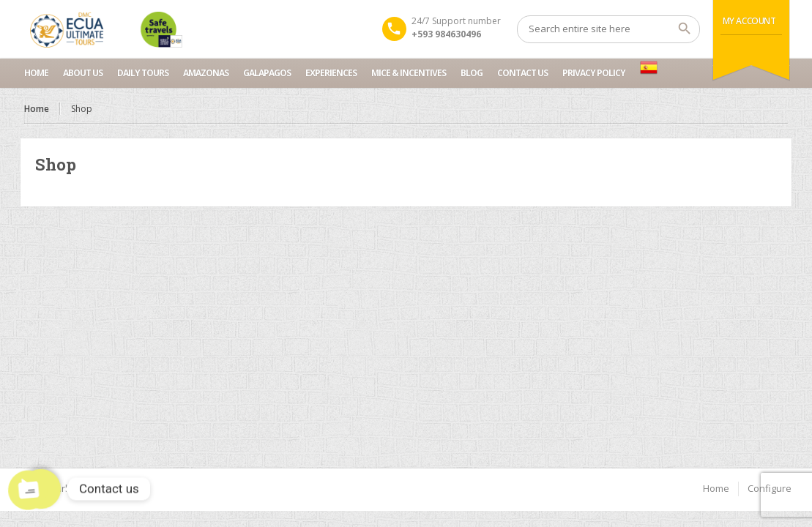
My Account (749, 21)
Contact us (522, 73)
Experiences (331, 73)
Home (36, 73)
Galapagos (267, 73)
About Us (83, 73)
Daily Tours (143, 73)
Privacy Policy (594, 73)
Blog (472, 73)
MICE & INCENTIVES (409, 73)
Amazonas (206, 73)
